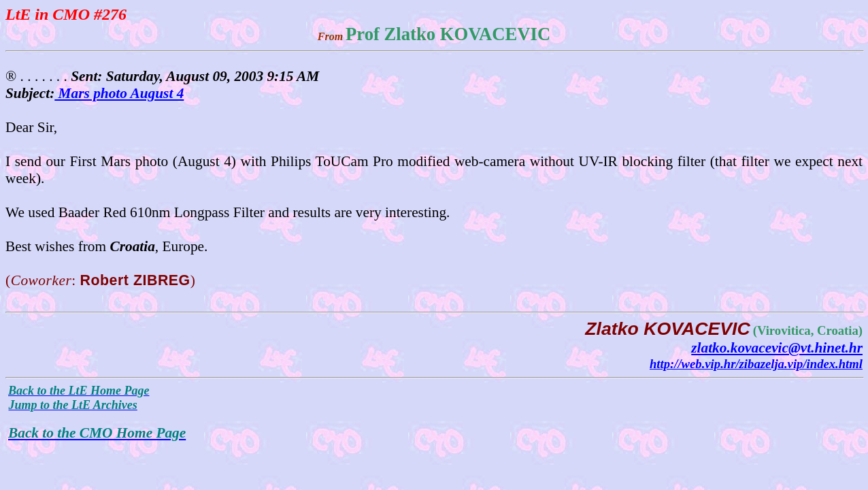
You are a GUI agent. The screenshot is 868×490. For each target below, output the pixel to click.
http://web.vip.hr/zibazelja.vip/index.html (756, 364)
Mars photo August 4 (119, 93)
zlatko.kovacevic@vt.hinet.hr (777, 348)
